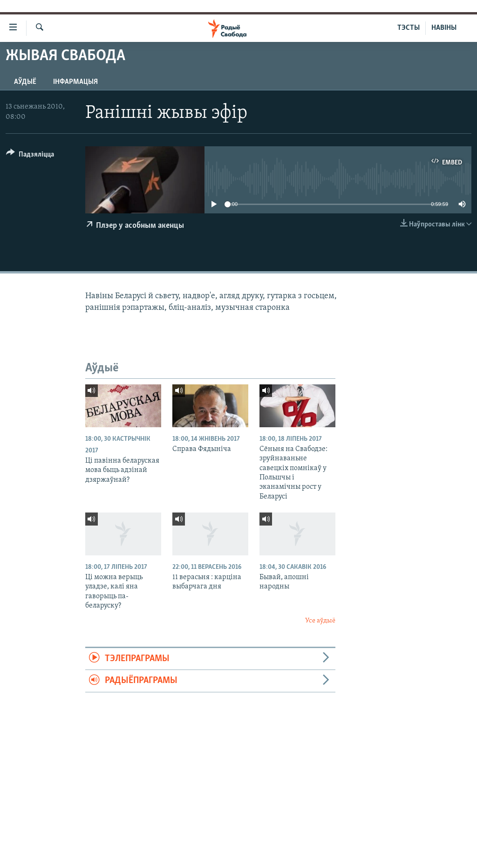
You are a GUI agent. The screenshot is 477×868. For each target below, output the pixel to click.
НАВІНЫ (444, 28)
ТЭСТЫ (409, 28)
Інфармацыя (75, 82)
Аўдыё (25, 82)
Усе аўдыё (320, 621)
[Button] (30, 156)
